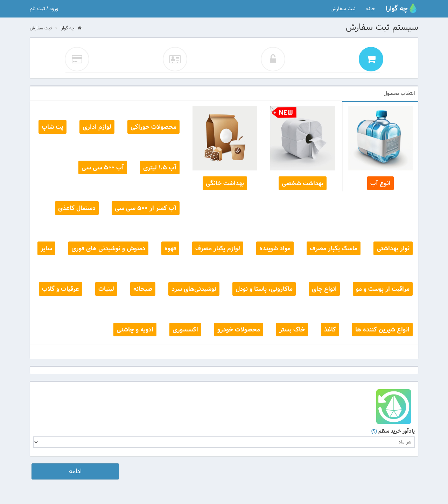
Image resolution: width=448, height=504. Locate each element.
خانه (371, 9)
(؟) (374, 431)
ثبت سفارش (343, 9)
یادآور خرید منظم (393, 431)
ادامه (75, 471)
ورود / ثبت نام (44, 9)
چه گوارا (71, 28)
